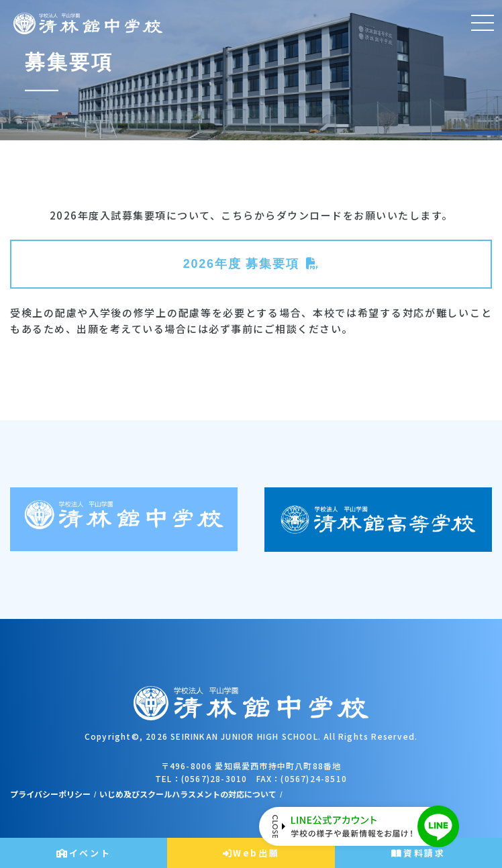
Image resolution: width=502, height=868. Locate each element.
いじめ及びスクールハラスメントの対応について (188, 794)
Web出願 (251, 853)
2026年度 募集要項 (241, 264)
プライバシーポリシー (50, 794)
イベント (84, 853)
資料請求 (418, 853)
